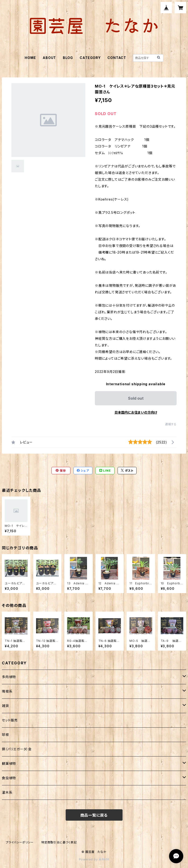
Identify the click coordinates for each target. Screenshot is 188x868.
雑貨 (5, 706)
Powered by (94, 859)
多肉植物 (9, 677)
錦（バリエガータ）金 (17, 749)
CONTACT (117, 58)
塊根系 (7, 691)
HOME (30, 58)
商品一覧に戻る (94, 815)
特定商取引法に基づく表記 (59, 842)
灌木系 (7, 792)
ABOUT (49, 58)
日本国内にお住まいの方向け (136, 412)
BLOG (68, 58)
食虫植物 (9, 778)
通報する (171, 424)
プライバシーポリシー (20, 842)
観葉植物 (9, 763)
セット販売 (10, 720)
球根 (5, 735)
